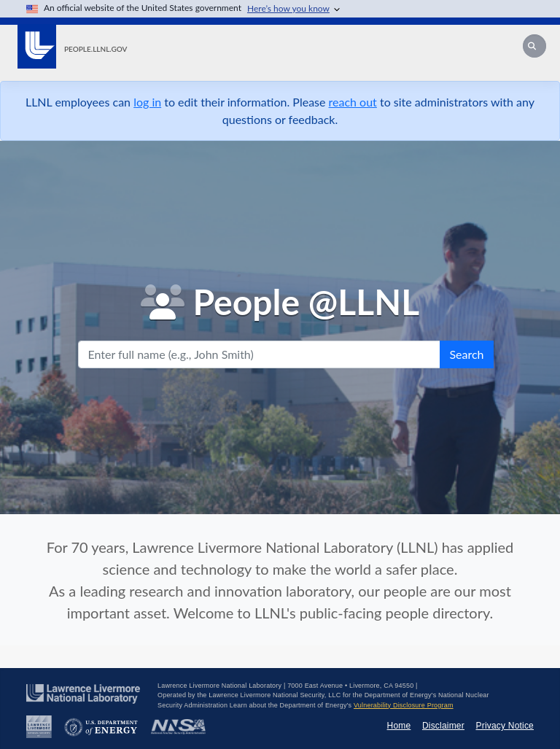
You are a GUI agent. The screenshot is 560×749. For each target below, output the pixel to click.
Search (466, 354)
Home (399, 726)
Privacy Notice (505, 726)
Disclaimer (443, 726)
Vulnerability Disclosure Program (404, 705)
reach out (353, 102)
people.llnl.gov (96, 49)
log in (147, 102)
